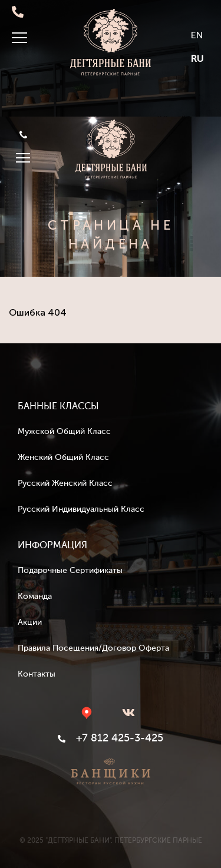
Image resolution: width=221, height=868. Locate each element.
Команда (35, 597)
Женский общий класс (63, 458)
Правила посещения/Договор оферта (93, 648)
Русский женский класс (65, 483)
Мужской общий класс (64, 432)
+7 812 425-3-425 (23, 134)
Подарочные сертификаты (70, 571)
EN (197, 35)
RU (197, 59)
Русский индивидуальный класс (81, 509)
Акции (30, 622)
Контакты (37, 674)
